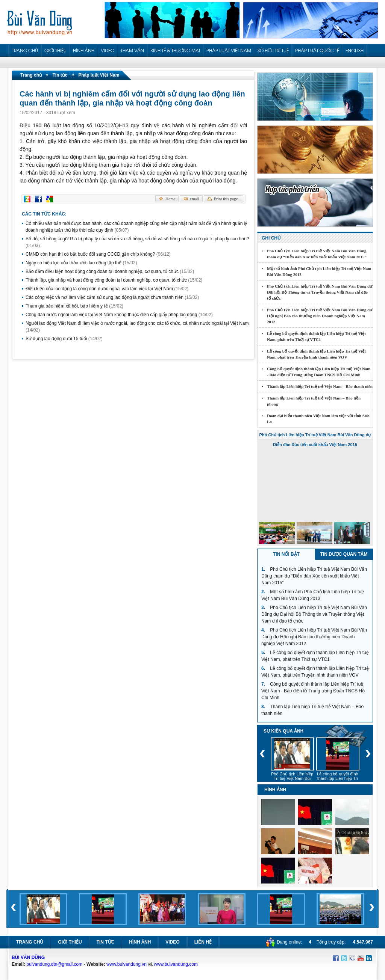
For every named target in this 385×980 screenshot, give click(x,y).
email (194, 199)
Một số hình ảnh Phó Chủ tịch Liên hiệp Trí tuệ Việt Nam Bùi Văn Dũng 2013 (319, 271)
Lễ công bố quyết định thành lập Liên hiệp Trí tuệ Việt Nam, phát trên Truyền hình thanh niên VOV (316, 354)
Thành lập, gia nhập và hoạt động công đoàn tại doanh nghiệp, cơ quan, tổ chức (114, 280)
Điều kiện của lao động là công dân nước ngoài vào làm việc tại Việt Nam (107, 289)
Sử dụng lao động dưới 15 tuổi (64, 339)
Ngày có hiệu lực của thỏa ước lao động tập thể (81, 263)
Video (172, 942)
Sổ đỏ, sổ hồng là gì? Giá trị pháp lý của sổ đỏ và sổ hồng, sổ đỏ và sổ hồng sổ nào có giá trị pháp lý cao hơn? (137, 242)
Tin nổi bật (286, 554)
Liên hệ (203, 942)
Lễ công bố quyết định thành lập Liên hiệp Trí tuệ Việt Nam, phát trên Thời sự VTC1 (316, 336)
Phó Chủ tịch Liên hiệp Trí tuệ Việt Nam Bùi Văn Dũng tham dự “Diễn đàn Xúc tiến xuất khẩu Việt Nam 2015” (317, 254)
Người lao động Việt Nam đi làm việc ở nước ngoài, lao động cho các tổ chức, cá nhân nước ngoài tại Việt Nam (137, 327)
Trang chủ (31, 75)
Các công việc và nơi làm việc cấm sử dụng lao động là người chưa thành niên (112, 297)
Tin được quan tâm (344, 554)
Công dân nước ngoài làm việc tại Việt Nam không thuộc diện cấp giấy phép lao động (119, 315)
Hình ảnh (140, 942)
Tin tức (60, 75)
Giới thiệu (70, 942)
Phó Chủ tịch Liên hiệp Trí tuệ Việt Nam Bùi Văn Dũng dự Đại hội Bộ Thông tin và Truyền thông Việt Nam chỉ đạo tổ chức (320, 292)
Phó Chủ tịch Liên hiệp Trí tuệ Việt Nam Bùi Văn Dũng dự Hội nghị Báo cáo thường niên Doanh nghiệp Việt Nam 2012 (320, 316)
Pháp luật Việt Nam (99, 75)
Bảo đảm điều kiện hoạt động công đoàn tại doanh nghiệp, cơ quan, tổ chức (110, 271)
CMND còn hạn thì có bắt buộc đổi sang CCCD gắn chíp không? (98, 254)
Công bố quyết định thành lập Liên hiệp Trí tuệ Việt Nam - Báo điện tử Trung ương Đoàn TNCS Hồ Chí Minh (319, 372)
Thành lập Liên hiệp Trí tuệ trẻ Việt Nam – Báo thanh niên (320, 386)
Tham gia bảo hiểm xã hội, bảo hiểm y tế (74, 306)
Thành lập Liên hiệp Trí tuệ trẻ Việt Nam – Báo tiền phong (314, 401)
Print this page (226, 199)
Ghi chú (271, 238)
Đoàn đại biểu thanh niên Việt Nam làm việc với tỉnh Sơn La (318, 419)
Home (171, 199)
